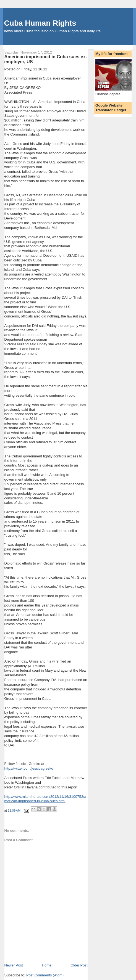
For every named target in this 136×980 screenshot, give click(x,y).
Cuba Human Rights (40, 23)
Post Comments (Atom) (45, 975)
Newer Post (14, 965)
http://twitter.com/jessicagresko (29, 768)
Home (47, 965)
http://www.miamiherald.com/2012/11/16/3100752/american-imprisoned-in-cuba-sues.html (45, 799)
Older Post (79, 965)
